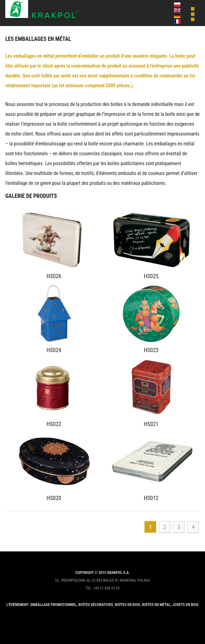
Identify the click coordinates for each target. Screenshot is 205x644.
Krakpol (42, 9)
